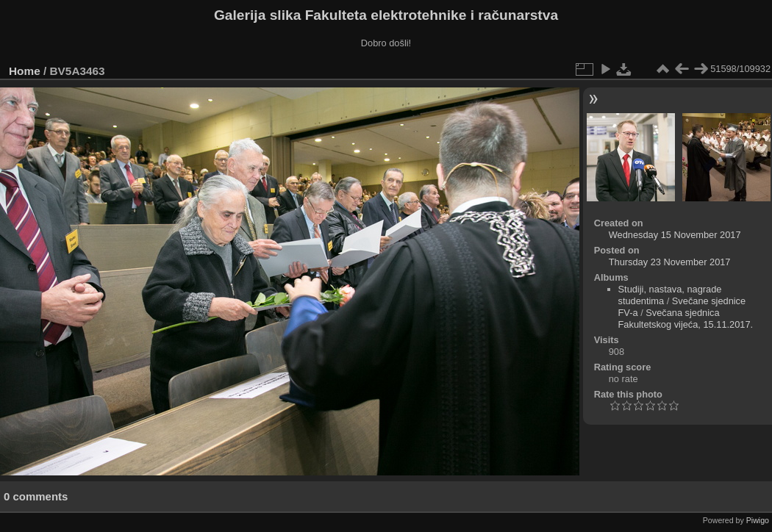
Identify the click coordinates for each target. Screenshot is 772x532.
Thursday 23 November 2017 (670, 262)
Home (25, 71)
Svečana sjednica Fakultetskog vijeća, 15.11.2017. (686, 319)
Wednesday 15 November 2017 (675, 235)
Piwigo (758, 520)
